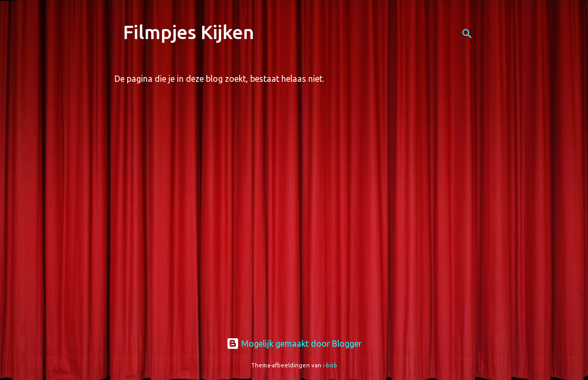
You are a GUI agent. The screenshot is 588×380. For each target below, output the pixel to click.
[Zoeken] (467, 34)
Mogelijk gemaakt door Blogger (294, 344)
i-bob (330, 365)
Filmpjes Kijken (189, 32)
